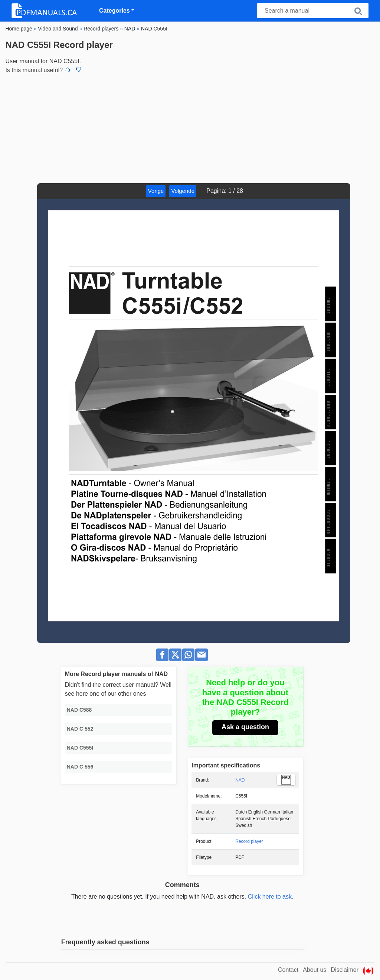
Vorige (156, 191)
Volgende (183, 191)
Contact (288, 970)
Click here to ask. (271, 897)
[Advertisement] (190, 127)
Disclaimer (345, 970)
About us (315, 970)
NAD (240, 780)
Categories (114, 11)
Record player (249, 841)
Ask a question (245, 727)
